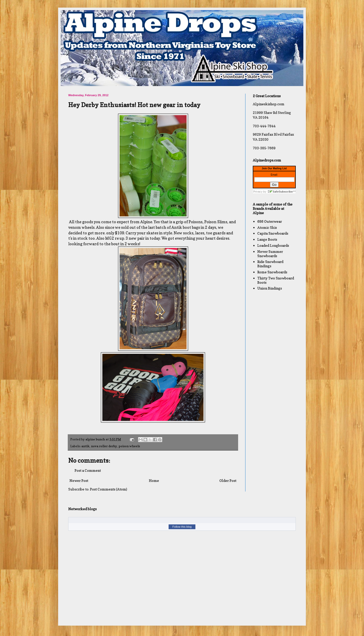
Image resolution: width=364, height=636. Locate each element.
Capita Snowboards (273, 233)
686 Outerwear (270, 221)
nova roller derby (104, 446)
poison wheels (129, 446)
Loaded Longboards (273, 245)
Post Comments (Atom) (109, 489)
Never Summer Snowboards (270, 254)
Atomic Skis (267, 227)
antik (85, 446)
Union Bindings (270, 288)
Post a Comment (88, 470)
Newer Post (79, 480)
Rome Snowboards (272, 272)
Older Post (228, 480)
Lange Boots (267, 239)
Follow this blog (182, 527)
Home (154, 480)
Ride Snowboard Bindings (270, 264)
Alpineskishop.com (269, 104)
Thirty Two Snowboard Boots (276, 280)
